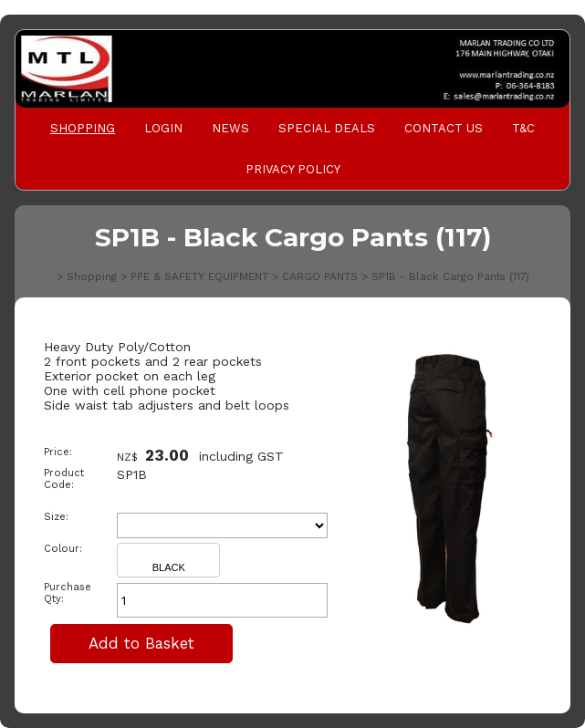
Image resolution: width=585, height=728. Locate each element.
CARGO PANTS (320, 276)
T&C (523, 128)
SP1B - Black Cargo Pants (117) (450, 276)
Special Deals (327, 128)
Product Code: (64, 479)
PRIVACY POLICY (293, 169)
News (230, 128)
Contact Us (444, 128)
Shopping (83, 128)
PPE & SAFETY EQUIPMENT (199, 276)
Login (163, 128)
